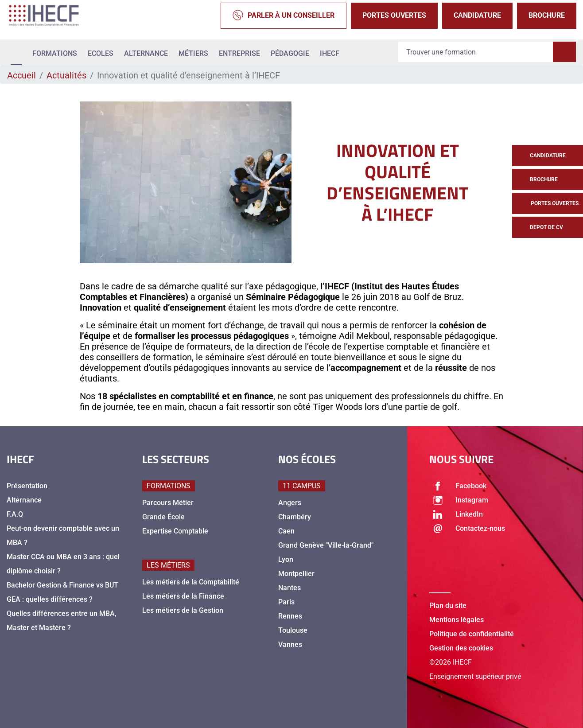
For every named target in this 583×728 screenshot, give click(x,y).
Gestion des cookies (461, 648)
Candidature (477, 15)
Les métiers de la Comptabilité (191, 582)
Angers (290, 503)
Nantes (290, 588)
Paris (286, 602)
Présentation (27, 486)
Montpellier (296, 574)
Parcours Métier (168, 503)
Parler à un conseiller (284, 16)
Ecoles (101, 53)
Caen (286, 531)
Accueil (21, 75)
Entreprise (239, 53)
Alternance (146, 53)
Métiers (193, 53)
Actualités (66, 75)
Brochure (547, 15)
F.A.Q (15, 514)
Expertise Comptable (175, 531)
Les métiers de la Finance (183, 596)
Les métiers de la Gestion (183, 610)
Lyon (286, 559)
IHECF (330, 53)
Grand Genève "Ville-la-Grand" (326, 545)
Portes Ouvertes (394, 15)
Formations (55, 53)
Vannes (290, 644)
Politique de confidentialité (472, 634)
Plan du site (448, 605)
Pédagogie (290, 53)
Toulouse (293, 630)
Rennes (290, 616)
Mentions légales (457, 620)
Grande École (163, 517)
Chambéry (295, 517)
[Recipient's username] (476, 52)
